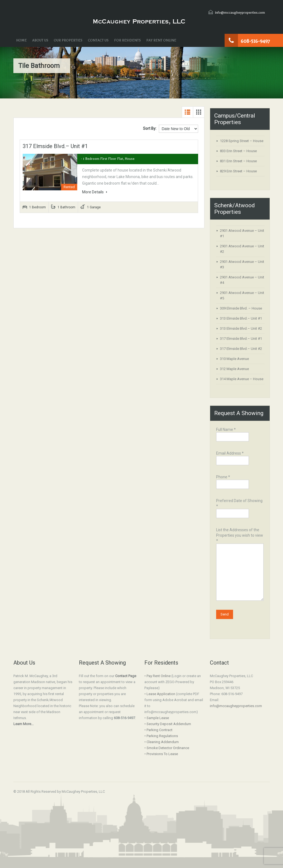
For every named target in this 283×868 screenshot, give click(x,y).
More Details (95, 192)
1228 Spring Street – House (242, 141)
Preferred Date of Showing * (239, 508)
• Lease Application (160, 694)
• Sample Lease (157, 718)
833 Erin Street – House (238, 151)
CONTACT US (98, 40)
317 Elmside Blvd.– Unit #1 (55, 146)
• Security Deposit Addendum (168, 724)
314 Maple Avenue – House (242, 379)
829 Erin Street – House (238, 171)
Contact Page (126, 676)
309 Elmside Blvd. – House (241, 308)
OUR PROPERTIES (68, 40)
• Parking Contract (158, 730)
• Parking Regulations (161, 736)
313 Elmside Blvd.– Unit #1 (241, 318)
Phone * (233, 481)
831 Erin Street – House (238, 161)
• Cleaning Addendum (162, 742)
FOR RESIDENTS (127, 40)
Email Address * (233, 457)
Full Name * (233, 434)
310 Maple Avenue (234, 359)
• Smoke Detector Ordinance (167, 748)
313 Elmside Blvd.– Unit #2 (241, 328)
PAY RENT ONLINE (161, 40)
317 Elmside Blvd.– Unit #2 (241, 349)
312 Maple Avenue (234, 369)
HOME (21, 40)
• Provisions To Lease (161, 754)
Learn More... (23, 724)
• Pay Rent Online (157, 676)
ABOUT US (40, 40)
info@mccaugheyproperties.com (240, 13)
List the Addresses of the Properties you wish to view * (240, 552)
